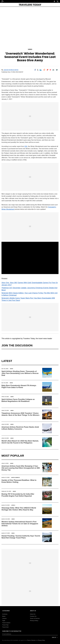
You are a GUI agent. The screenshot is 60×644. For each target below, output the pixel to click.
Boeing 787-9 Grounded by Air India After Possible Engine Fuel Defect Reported (18, 495)
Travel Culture (6, 623)
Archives (5, 614)
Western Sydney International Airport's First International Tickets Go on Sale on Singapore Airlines (20, 524)
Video (30, 49)
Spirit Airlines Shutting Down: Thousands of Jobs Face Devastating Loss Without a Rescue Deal (20, 373)
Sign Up (54, 637)
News (12, 369)
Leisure (4, 618)
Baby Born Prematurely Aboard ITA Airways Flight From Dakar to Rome (19, 386)
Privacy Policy (34, 621)
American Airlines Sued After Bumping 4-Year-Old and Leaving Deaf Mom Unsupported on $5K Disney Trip (21, 468)
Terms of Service (35, 618)
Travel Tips (5, 625)
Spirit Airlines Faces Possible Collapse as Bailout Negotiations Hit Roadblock (18, 400)
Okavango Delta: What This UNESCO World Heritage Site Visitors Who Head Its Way (19, 509)
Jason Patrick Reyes (11, 70)
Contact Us (33, 616)
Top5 (4, 621)
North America (16, 477)
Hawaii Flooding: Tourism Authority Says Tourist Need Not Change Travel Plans (21, 537)
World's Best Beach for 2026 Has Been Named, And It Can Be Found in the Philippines (20, 442)
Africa (13, 505)
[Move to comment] (57, 70)
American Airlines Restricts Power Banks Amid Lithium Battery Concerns (20, 428)
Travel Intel (5, 627)
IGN (26, 146)
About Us (33, 614)
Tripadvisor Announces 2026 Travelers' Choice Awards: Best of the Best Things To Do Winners (20, 414)
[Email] (53, 70)
